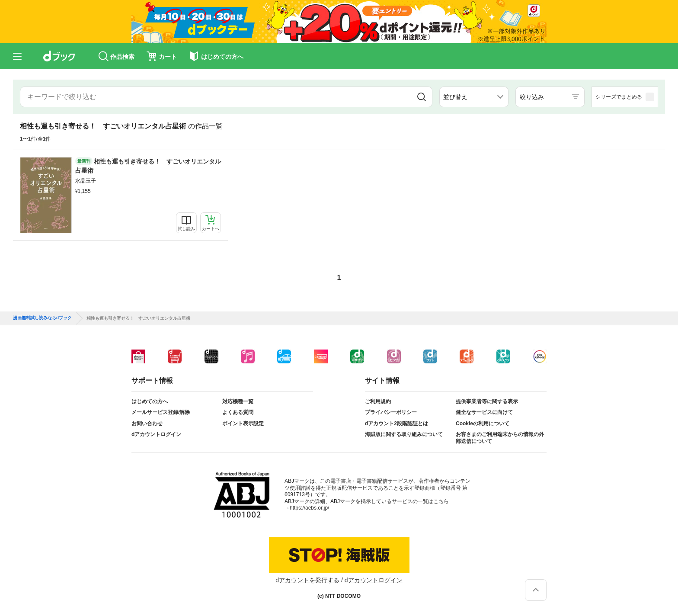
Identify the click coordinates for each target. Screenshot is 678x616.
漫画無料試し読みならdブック (42, 318)
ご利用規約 (378, 401)
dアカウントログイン (156, 434)
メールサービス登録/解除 (161, 412)
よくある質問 (238, 412)
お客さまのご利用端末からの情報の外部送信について (500, 438)
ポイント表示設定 (243, 423)
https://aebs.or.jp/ (309, 508)
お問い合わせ (147, 423)
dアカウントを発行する (307, 580)
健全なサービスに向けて (484, 412)
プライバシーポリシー (391, 412)
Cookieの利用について (483, 423)
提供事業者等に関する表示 (487, 401)
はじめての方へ (150, 401)
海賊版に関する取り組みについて (404, 434)
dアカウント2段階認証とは (397, 423)
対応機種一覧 (238, 401)
